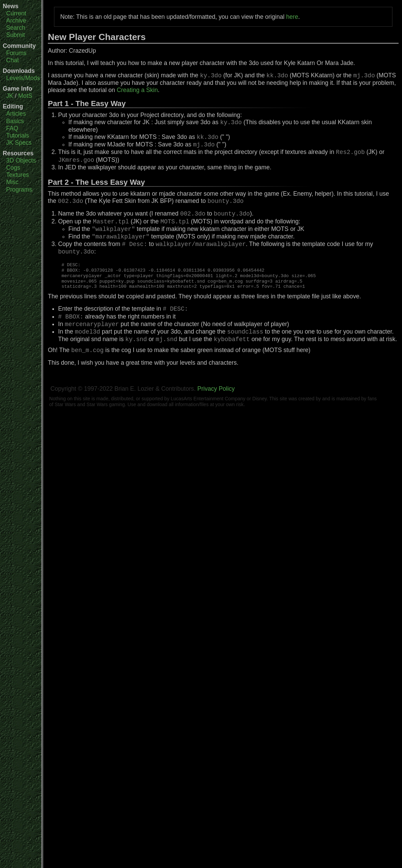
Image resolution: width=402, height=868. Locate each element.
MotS (25, 96)
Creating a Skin (137, 90)
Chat (12, 60)
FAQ (12, 128)
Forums (16, 53)
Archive (16, 21)
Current (16, 13)
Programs (19, 190)
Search (16, 28)
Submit (16, 35)
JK (10, 96)
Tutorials (18, 135)
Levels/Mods (23, 78)
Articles (16, 114)
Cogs (13, 168)
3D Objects (21, 160)
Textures (18, 175)
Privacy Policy (216, 389)
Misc (12, 182)
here (292, 17)
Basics (15, 121)
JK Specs (19, 143)
